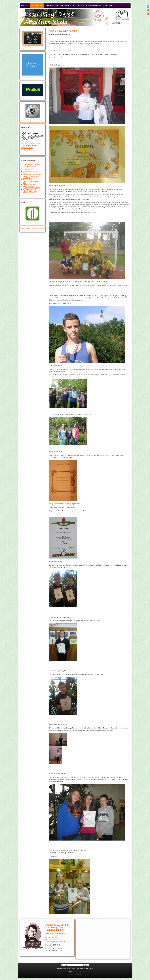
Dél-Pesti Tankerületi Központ (31, 144)
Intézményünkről (94, 6)
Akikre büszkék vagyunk (63, 31)
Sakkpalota (78, 6)
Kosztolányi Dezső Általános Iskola (32, 228)
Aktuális (25, 6)
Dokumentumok (52, 6)
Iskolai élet (37, 6)
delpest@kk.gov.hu (27, 148)
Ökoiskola (66, 6)
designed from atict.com (75, 975)
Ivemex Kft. (78, 971)
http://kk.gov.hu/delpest (29, 150)
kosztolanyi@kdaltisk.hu (57, 941)
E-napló (108, 6)
